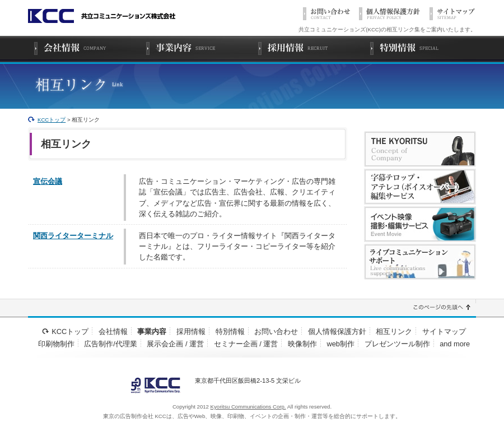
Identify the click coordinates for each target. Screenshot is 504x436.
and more (455, 344)
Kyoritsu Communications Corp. (248, 407)
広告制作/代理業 (111, 344)
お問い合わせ (276, 331)
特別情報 (230, 331)
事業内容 (152, 331)
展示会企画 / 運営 (175, 344)
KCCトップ (52, 120)
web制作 (341, 344)
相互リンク (394, 331)
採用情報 (191, 331)
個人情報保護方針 (337, 331)
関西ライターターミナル (73, 236)
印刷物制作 (56, 344)
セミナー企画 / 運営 (246, 344)
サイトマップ (444, 331)
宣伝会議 (48, 181)
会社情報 (113, 331)
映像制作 (302, 344)
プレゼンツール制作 (397, 344)
